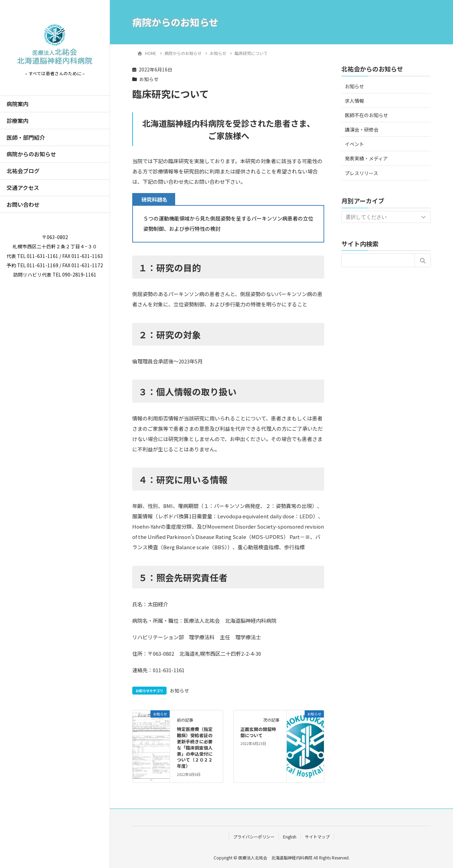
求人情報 (354, 101)
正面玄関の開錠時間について (258, 732)
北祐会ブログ (23, 171)
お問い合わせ (23, 204)
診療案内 (18, 121)
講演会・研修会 (362, 129)
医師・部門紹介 (26, 137)
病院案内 (18, 104)
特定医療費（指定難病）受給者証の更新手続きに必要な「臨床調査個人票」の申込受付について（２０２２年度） (195, 747)
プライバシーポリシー (254, 837)
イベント (354, 144)
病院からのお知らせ (31, 154)
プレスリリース (361, 173)
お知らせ (149, 79)
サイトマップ (317, 837)
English (290, 837)
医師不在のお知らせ (366, 115)
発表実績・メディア (366, 158)
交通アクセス (23, 188)
